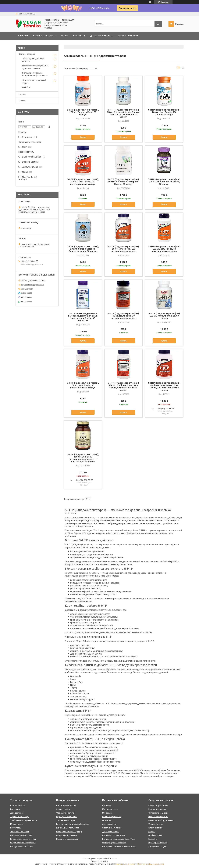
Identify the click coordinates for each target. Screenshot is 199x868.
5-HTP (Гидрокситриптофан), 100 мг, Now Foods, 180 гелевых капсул (164, 112)
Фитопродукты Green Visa (114, 843)
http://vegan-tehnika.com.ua (33, 280)
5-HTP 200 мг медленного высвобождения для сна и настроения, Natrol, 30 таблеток (83, 317)
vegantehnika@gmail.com (33, 285)
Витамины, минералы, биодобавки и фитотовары (35, 74)
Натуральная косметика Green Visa (119, 846)
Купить (83, 137)
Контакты (79, 36)
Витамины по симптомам (114, 835)
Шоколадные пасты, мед (68, 828)
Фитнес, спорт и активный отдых (34, 81)
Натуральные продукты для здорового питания (35, 67)
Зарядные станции (157, 846)
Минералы (107, 813)
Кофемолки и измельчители (23, 839)
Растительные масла (66, 805)
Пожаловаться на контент (125, 864)
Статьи (22, 95)
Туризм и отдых (156, 824)
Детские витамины (111, 832)
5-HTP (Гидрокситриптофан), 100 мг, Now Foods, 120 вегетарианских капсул (83, 182)
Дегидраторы (17, 813)
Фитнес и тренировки (158, 805)
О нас (65, 36)
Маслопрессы (17, 824)
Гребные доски (155, 835)
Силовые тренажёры (158, 813)
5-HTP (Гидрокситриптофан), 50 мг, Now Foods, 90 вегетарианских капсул (83, 385)
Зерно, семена (63, 809)
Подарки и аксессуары (67, 839)
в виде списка (182, 68)
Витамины (107, 805)
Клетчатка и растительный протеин (73, 824)
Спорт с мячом (155, 828)
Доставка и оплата (101, 36)
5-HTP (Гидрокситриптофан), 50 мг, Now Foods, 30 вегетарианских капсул (124, 316)
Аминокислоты (109, 824)
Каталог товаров (43, 36)
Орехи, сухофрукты (65, 813)
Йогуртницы (16, 828)
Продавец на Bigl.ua (100, 861)
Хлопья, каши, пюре (65, 820)
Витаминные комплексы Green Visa (118, 839)
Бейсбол (26, 87)
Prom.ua (113, 859)
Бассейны (153, 839)
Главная (23, 36)
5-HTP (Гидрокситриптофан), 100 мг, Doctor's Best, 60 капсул (83, 112)
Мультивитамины (110, 809)
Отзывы (22, 101)
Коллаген (107, 820)
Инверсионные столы (158, 817)
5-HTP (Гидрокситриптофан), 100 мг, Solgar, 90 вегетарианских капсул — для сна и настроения (83, 458)
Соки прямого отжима (67, 835)
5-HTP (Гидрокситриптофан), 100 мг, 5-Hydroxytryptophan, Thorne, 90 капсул (124, 182)
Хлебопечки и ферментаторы (24, 820)
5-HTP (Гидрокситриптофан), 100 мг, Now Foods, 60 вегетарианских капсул (164, 249)
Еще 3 (24, 179)
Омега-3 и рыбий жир (112, 817)
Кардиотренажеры (157, 809)
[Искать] (158, 24)
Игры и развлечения (158, 843)
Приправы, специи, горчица (69, 832)
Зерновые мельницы (20, 817)
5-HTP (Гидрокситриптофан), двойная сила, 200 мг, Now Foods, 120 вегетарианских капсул (164, 386)
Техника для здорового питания (33, 60)
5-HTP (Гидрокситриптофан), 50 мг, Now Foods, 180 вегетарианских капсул (124, 249)
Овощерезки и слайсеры (22, 846)
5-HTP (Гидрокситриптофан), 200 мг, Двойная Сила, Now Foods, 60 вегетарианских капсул (124, 386)
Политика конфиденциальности (151, 864)
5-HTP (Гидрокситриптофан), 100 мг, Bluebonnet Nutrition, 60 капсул (164, 182)
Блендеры (15, 809)
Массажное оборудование (161, 820)
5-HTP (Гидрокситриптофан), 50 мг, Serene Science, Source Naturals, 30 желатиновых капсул (123, 113)
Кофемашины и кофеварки (23, 843)
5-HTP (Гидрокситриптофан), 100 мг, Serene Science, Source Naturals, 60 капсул (83, 249)
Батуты (152, 832)
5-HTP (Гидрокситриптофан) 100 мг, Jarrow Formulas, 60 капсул (164, 316)
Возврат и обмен (128, 36)
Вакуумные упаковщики (21, 835)
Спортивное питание (112, 828)
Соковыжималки (18, 805)
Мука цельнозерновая (67, 817)
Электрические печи (19, 832)
